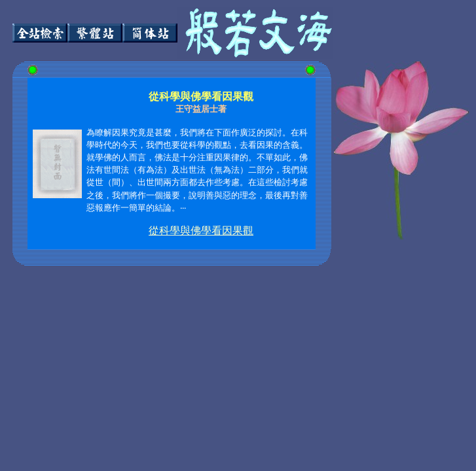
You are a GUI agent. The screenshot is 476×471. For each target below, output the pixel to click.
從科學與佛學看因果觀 (201, 231)
